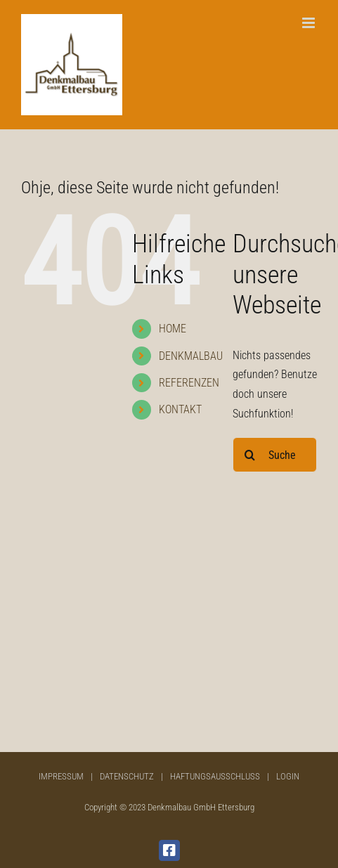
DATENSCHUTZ (127, 776)
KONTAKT (180, 409)
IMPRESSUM (61, 776)
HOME (173, 329)
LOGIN (288, 776)
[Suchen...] (275, 455)
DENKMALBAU (191, 356)
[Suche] (250, 455)
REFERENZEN (189, 383)
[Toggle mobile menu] (310, 23)
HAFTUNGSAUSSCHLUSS (215, 776)
